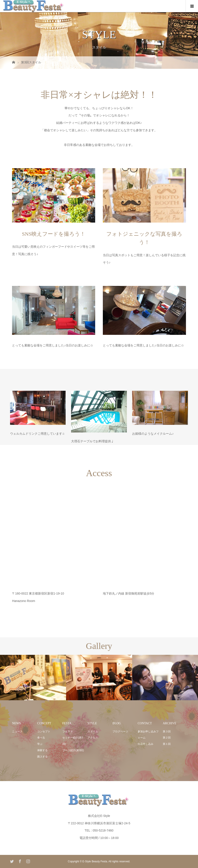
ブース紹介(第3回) (73, 750)
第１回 (167, 744)
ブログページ (120, 731)
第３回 (167, 731)
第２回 (167, 738)
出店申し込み (145, 744)
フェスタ (68, 731)
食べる (41, 738)
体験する (42, 750)
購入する (42, 757)
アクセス (93, 738)
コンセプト (44, 731)
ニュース (17, 731)
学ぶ (40, 744)
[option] (33, 678)
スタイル (93, 731)
